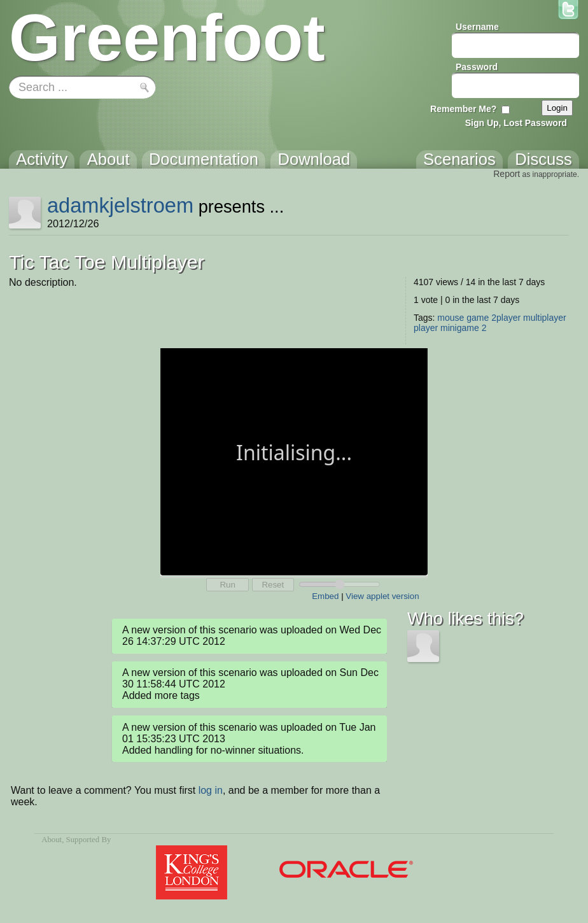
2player (506, 318)
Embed (325, 596)
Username (477, 27)
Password (477, 67)
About (52, 840)
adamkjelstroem (120, 205)
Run (227, 585)
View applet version (382, 596)
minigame (460, 328)
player (426, 328)
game (478, 318)
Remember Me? (463, 109)
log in (211, 790)
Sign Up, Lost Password (516, 123)
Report (507, 174)
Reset (273, 585)
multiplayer (545, 318)
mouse (451, 318)
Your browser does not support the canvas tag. (294, 461)
